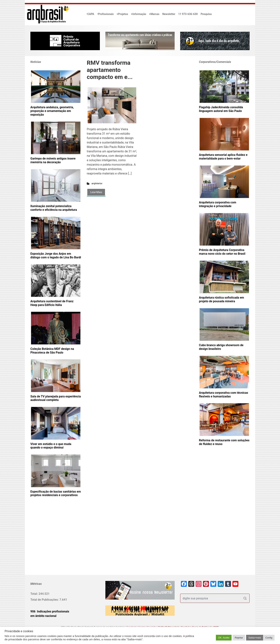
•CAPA (90, 14)
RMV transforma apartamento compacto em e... (110, 70)
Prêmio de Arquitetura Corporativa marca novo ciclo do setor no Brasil (222, 252)
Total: (34, 594)
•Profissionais (105, 14)
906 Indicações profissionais (50, 611)
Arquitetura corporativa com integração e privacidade (218, 204)
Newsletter (169, 14)
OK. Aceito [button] (224, 638)
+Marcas (154, 14)
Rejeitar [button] (239, 638)
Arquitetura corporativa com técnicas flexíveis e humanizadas (224, 395)
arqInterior (97, 183)
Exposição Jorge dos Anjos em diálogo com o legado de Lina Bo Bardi (56, 256)
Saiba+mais (255, 638)
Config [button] (269, 638)
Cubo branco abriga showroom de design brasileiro (221, 347)
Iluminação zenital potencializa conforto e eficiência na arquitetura (54, 208)
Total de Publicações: (45, 600)
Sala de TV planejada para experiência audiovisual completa (56, 398)
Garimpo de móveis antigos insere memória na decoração (53, 160)
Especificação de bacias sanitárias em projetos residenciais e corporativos (56, 493)
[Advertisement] (53, 542)
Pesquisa (206, 14)
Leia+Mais (96, 192)
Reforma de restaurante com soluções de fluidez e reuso (224, 442)
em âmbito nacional (43, 616)
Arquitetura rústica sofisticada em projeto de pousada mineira (222, 299)
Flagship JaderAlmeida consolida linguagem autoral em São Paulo (221, 109)
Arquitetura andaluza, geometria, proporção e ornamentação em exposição (52, 111)
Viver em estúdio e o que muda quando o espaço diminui (51, 446)
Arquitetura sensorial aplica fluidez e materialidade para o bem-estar (223, 157)
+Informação (139, 14)
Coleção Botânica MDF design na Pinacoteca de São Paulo (52, 351)
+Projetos (122, 14)
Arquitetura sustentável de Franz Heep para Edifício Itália (52, 303)
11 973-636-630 (188, 14)
